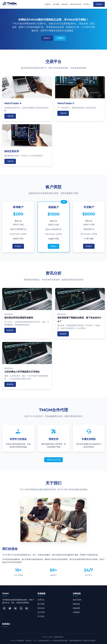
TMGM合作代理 (76, 4)
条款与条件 (77, 600)
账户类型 (56, 4)
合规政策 (76, 612)
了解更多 (60, 38)
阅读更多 (10, 330)
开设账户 (99, 4)
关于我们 (86, 4)
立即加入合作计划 (53, 460)
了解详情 (10, 116)
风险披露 (76, 608)
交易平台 (48, 4)
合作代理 (41, 612)
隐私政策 (76, 604)
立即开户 (47, 38)
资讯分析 (65, 4)
